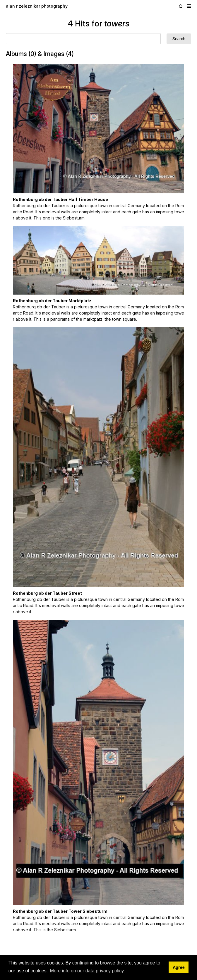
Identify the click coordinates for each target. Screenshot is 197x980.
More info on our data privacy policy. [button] (88, 971)
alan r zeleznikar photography (37, 6)
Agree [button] (179, 967)
